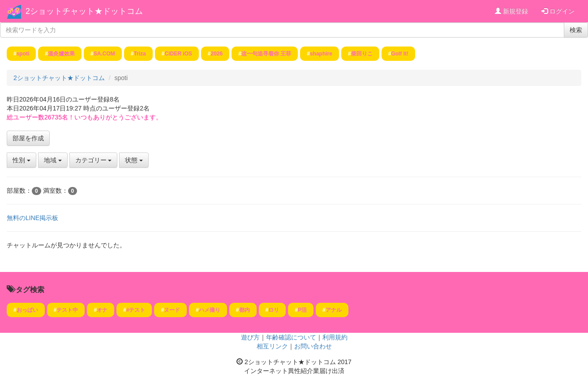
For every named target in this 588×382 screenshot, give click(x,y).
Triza (139, 54)
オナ (102, 310)
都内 (245, 310)
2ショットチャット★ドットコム (84, 11)
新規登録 (511, 11)
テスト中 (67, 310)
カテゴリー (94, 160)
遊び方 (250, 337)
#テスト (136, 310)
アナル (334, 310)
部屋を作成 (28, 138)
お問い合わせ (313, 346)
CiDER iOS (178, 54)
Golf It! (400, 54)
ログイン (558, 11)
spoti (23, 54)
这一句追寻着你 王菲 (266, 54)
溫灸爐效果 (61, 54)
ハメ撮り (210, 310)
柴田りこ (362, 54)
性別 (21, 160)
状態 (134, 160)
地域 (53, 160)
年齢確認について (291, 337)
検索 (576, 30)
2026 (217, 54)
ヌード (172, 310)
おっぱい (27, 310)
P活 (302, 310)
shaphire (321, 54)
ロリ (274, 310)
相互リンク (272, 346)
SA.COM (104, 54)
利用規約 (335, 337)
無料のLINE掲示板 (32, 218)
